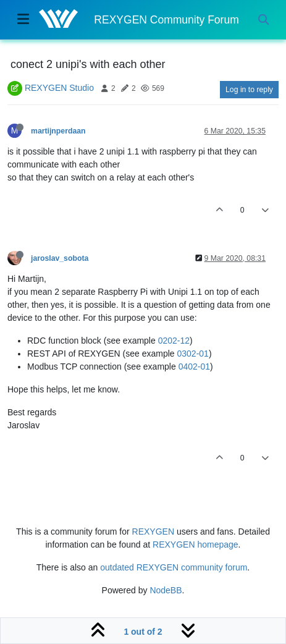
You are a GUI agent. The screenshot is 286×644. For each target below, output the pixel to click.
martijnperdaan (58, 131)
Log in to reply (249, 90)
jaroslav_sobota (60, 258)
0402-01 (194, 366)
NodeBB (166, 590)
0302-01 (193, 354)
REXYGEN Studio (59, 88)
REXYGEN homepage (196, 544)
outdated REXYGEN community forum (174, 567)
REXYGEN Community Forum (166, 20)
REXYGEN (153, 532)
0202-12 (174, 341)
